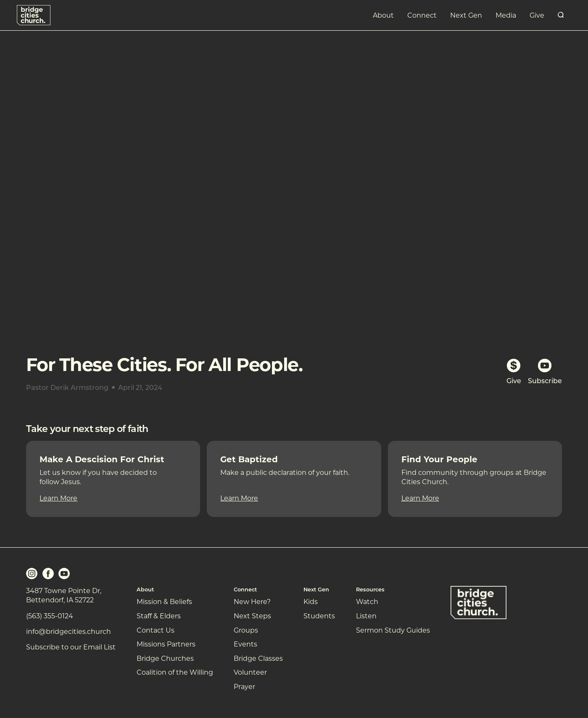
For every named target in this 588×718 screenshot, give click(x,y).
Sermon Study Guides (393, 630)
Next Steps (252, 616)
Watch (367, 601)
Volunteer (250, 672)
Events (245, 644)
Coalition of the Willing (175, 672)
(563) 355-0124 (50, 616)
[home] (34, 15)
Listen (366, 616)
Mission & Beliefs (164, 601)
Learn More (58, 498)
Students (319, 616)
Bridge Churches (165, 658)
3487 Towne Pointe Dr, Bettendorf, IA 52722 (64, 595)
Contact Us (156, 630)
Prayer (244, 686)
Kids (311, 601)
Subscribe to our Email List (71, 647)
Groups (246, 630)
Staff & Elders (159, 616)
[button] (383, 15)
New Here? (252, 601)
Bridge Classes (258, 658)
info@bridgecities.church (69, 631)
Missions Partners (166, 644)
